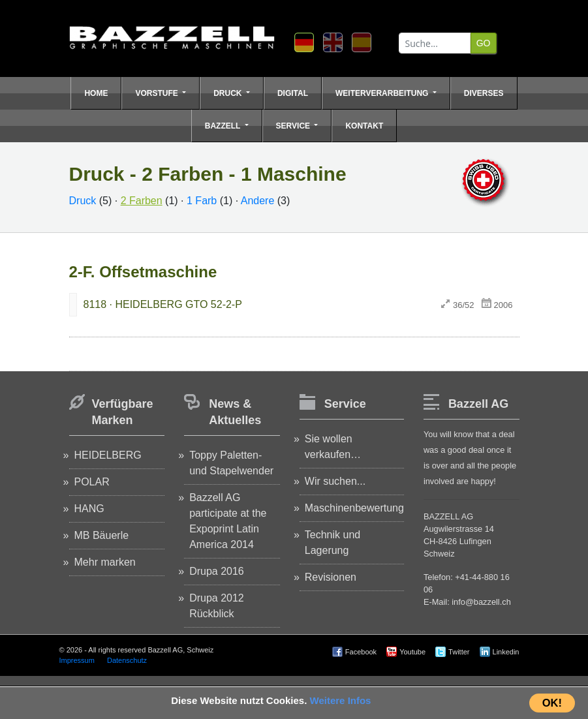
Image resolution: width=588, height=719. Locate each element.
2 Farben (142, 201)
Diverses (484, 93)
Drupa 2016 (217, 571)
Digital (293, 93)
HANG (89, 509)
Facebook (361, 652)
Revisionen (331, 577)
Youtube (412, 652)
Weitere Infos (341, 700)
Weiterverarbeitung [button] (383, 93)
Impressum (77, 660)
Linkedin (506, 652)
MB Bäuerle (102, 535)
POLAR (92, 482)
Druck (83, 201)
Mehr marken (105, 562)
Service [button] (294, 126)
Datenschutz (127, 660)
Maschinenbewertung (354, 508)
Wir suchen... (335, 481)
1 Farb (202, 201)
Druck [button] (229, 93)
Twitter (459, 652)
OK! (552, 703)
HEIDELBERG (108, 455)
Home (96, 93)
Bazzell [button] (224, 126)
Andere (258, 201)
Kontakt (364, 126)
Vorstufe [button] (158, 93)
